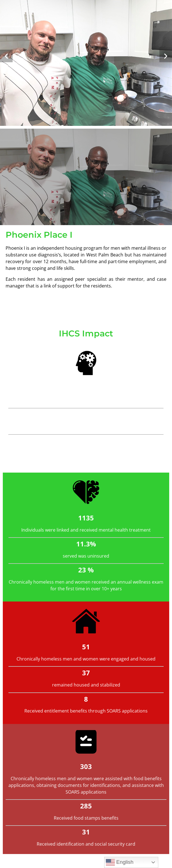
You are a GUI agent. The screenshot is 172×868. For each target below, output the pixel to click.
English (120, 862)
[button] (6, 56)
